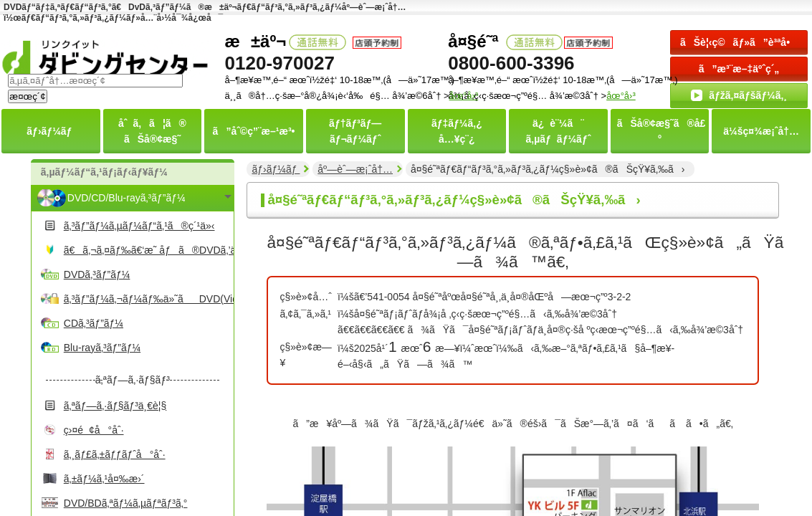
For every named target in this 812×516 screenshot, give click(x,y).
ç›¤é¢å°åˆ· (94, 430)
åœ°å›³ (621, 96)
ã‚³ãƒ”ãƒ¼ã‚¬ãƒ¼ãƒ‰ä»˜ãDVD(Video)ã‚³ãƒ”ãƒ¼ (147, 299)
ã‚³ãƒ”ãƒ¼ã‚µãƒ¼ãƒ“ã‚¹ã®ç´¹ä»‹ (139, 226)
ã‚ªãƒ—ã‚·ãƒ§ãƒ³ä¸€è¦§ (115, 406)
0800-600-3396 (511, 63)
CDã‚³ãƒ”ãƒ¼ (94, 323)
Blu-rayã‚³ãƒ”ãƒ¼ (102, 348)
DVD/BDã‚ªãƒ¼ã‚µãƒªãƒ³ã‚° (126, 503)
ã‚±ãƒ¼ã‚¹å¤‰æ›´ (104, 479)
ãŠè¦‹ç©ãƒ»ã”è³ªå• (739, 42)
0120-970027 (280, 63)
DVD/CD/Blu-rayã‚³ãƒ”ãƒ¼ (126, 198)
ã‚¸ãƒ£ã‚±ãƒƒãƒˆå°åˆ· (115, 454)
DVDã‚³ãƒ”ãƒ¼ (97, 274)
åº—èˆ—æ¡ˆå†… (355, 169)
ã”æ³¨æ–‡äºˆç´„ (739, 69)
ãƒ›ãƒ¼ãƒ (276, 169)
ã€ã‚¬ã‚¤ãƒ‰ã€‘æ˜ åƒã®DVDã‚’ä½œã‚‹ (147, 250)
